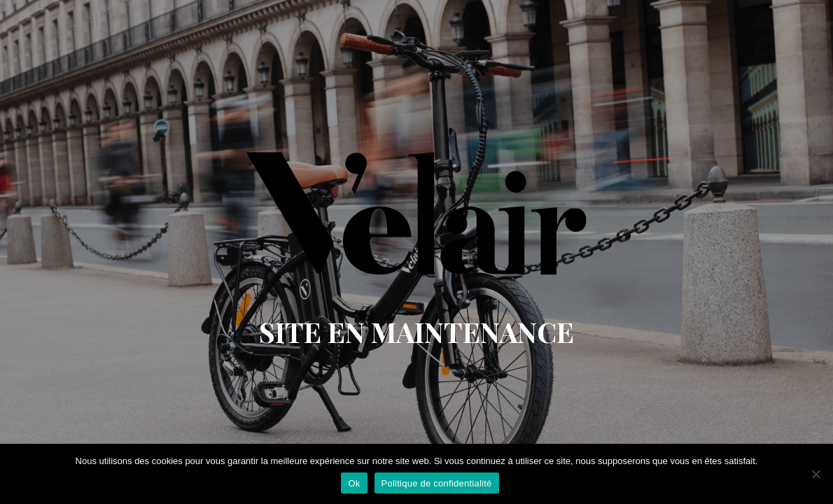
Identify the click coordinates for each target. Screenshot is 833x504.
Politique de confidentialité (437, 483)
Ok (354, 483)
